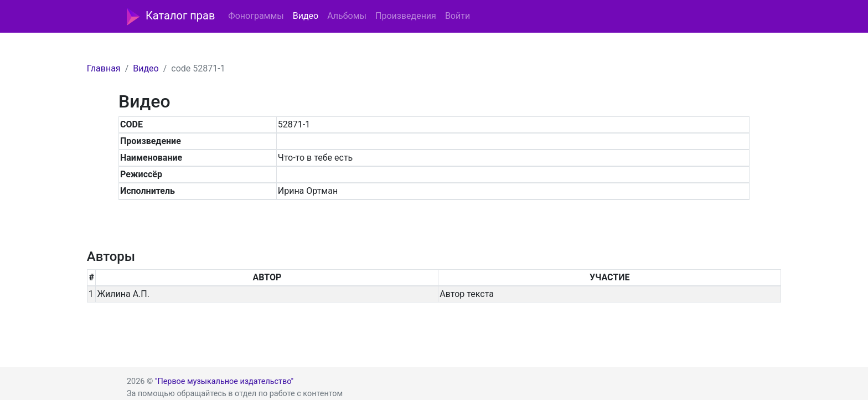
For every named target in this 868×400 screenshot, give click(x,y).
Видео (306, 16)
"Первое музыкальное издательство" (224, 381)
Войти (458, 16)
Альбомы (347, 16)
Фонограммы (256, 16)
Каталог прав (171, 17)
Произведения (406, 16)
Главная (104, 68)
